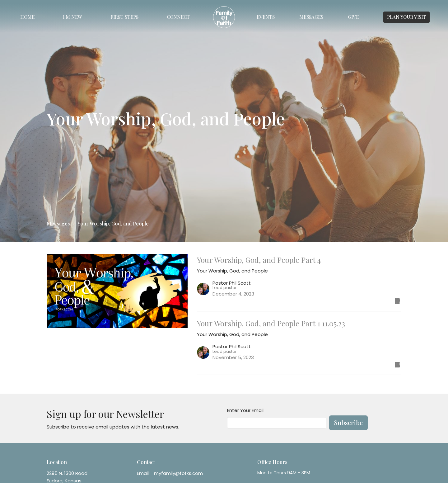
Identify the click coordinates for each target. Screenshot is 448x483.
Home (27, 17)
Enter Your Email (245, 410)
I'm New (72, 17)
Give (353, 17)
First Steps (124, 17)
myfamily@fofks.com (178, 473)
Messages (311, 17)
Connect (178, 17)
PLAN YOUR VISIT (406, 17)
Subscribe (348, 422)
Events (266, 17)
